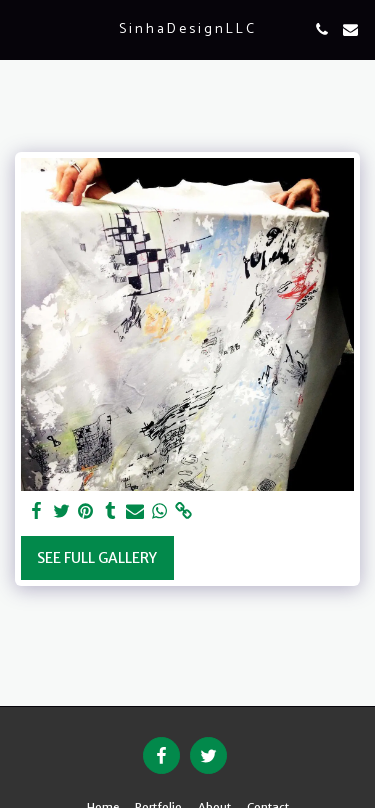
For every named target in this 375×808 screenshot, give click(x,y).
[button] (22, 28)
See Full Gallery (97, 558)
